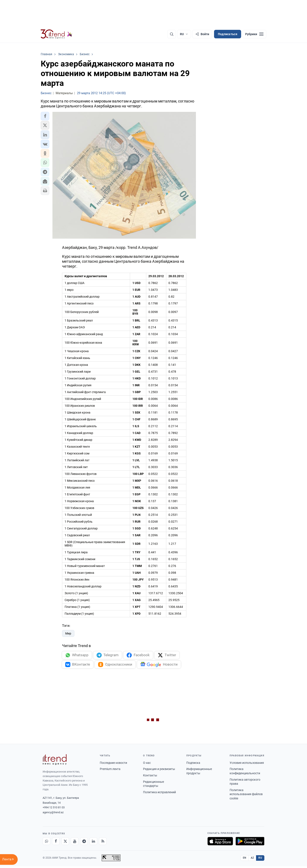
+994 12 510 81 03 (54, 809)
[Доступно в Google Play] (250, 843)
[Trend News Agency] (55, 761)
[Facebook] (56, 843)
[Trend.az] (56, 34)
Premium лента (110, 771)
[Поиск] (172, 34)
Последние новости (113, 764)
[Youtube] (75, 843)
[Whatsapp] (46, 843)
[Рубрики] (254, 34)
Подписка (193, 764)
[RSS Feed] (103, 843)
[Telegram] (84, 843)
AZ (252, 859)
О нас (147, 764)
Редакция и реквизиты (159, 771)
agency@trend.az (53, 814)
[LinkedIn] (93, 843)
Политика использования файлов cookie (246, 796)
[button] (45, 116)
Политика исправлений (159, 794)
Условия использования (247, 764)
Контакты (150, 777)
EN (245, 859)
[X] (65, 843)
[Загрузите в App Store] (220, 843)
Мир (68, 633)
